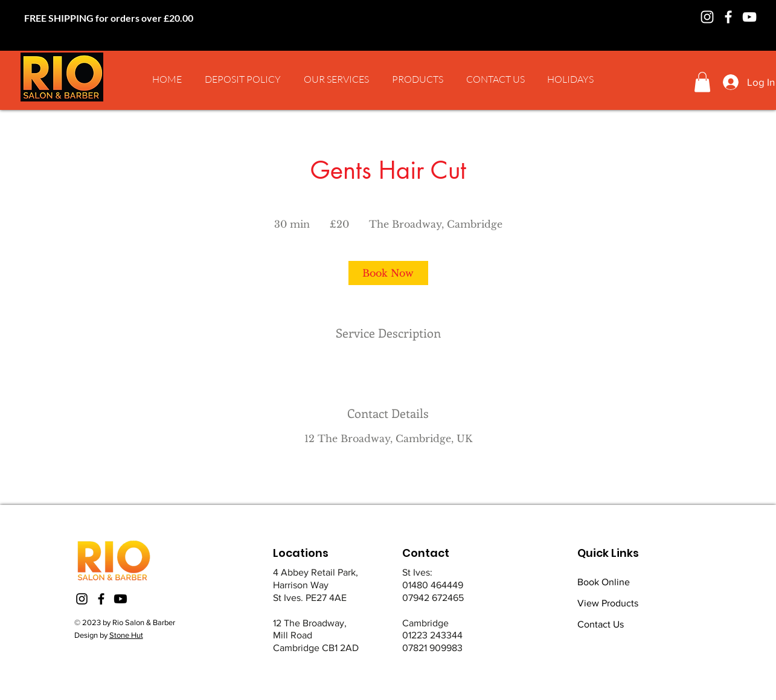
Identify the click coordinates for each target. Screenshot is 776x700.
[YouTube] (749, 17)
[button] (336, 79)
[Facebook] (728, 17)
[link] (388, 273)
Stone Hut (126, 635)
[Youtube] (120, 599)
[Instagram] (707, 17)
